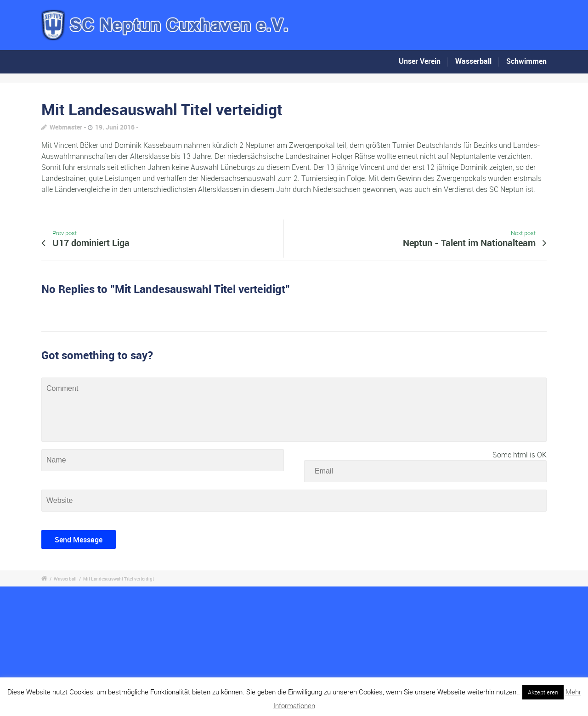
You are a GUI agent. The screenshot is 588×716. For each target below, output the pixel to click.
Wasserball (473, 61)
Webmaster (66, 127)
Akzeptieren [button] (543, 692)
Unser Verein (420, 61)
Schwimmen (526, 61)
